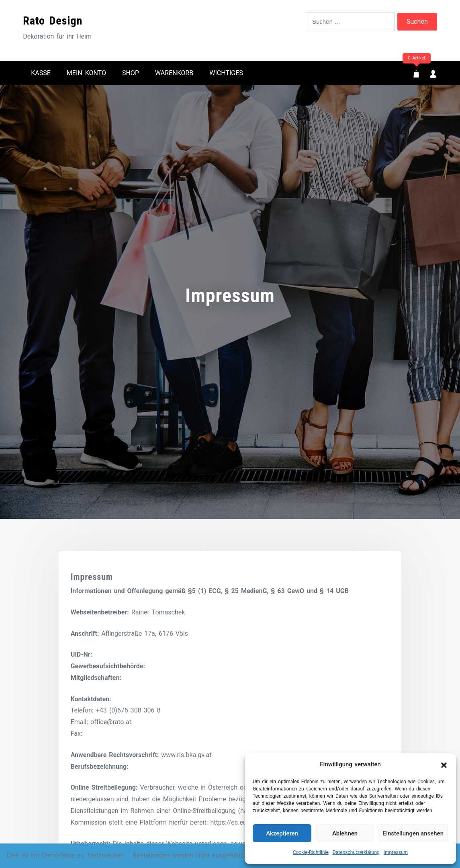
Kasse (41, 73)
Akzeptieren (282, 833)
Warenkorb (174, 73)
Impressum (396, 852)
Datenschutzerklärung (356, 852)
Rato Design (53, 21)
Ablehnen (345, 833)
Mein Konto (86, 73)
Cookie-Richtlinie (311, 852)
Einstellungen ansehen (413, 833)
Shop (131, 73)
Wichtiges (226, 73)
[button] (444, 765)
